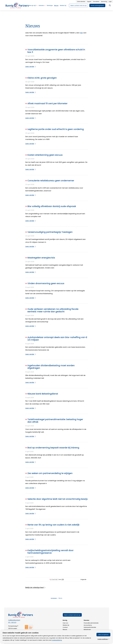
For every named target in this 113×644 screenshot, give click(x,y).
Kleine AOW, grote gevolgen (42, 78)
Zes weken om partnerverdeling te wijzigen (50, 473)
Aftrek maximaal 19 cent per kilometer (47, 104)
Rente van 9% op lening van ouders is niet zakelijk (53, 525)
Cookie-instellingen (103, 639)
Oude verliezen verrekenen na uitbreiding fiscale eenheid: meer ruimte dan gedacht (53, 310)
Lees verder (30, 67)
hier (81, 33)
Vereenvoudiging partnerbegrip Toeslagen (50, 232)
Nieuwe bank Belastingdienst (43, 394)
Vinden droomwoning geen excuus (46, 283)
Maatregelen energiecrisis (41, 258)
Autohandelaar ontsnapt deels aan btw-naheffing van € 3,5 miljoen (57, 339)
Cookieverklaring (57, 640)
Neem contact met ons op (72, 615)
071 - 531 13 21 (12, 622)
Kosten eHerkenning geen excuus (45, 155)
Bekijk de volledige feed (35, 587)
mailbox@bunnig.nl (14, 620)
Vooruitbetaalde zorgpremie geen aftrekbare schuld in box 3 (56, 51)
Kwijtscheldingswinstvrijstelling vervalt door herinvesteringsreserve (51, 552)
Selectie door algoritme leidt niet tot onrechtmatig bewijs (58, 499)
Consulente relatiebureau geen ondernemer (51, 181)
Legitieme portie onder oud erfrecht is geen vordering (56, 129)
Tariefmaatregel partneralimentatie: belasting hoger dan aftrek (55, 421)
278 (63, 580)
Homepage (54, 598)
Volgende (83, 580)
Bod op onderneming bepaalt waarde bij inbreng (53, 448)
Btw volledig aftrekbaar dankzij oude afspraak (52, 206)
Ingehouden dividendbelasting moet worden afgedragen (51, 367)
